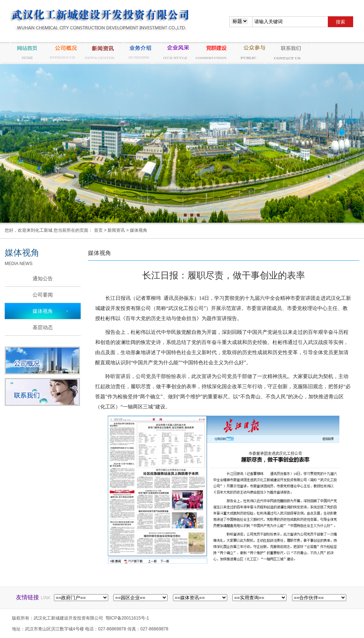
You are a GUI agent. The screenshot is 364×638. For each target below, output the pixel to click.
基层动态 (43, 327)
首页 (98, 230)
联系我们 (288, 53)
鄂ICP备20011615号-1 (127, 618)
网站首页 (24, 53)
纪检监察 (250, 53)
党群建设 (212, 53)
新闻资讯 (100, 53)
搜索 (340, 22)
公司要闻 (43, 295)
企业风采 (175, 53)
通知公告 (43, 278)
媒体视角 (139, 230)
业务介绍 (137, 53)
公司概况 (62, 53)
